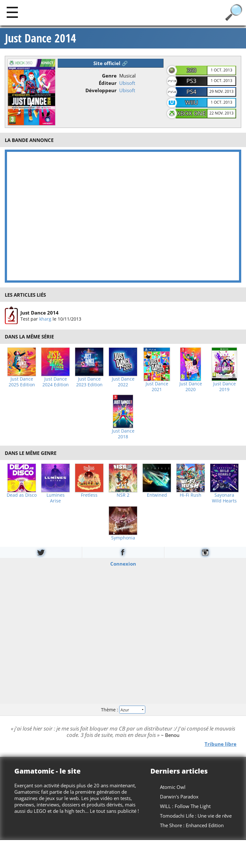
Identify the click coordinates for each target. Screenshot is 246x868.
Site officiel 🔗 (111, 63)
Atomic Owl (173, 787)
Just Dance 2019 (224, 387)
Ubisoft (127, 83)
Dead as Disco (22, 495)
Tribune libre (221, 744)
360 (192, 70)
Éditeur (108, 83)
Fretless (89, 495)
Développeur (101, 90)
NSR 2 (123, 495)
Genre (109, 76)
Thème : (123, 710)
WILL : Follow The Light (185, 806)
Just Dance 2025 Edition (22, 382)
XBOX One (191, 113)
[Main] (12, 12)
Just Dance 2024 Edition (56, 382)
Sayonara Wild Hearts (224, 498)
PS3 (191, 81)
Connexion (123, 563)
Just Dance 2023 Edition (89, 382)
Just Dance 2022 (123, 382)
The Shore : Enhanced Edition (192, 825)
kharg (45, 319)
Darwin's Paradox (179, 797)
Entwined (157, 495)
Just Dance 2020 (191, 387)
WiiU (192, 102)
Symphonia (123, 538)
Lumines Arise (56, 498)
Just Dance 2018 (123, 434)
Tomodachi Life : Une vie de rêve (196, 816)
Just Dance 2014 (41, 38)
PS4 (191, 92)
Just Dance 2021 (157, 387)
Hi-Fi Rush (191, 495)
